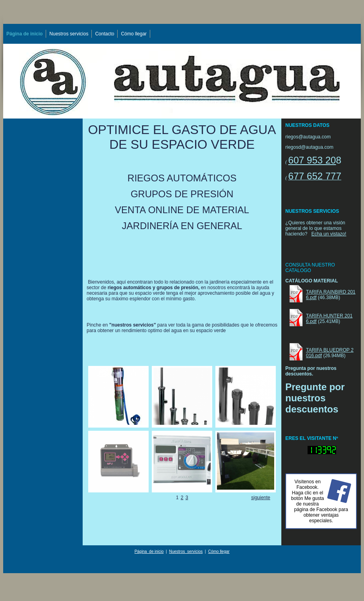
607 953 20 (312, 160)
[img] (182, 81)
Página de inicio (24, 34)
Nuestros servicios (69, 34)
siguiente (261, 498)
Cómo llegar (134, 34)
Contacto (105, 34)
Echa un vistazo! (329, 234)
